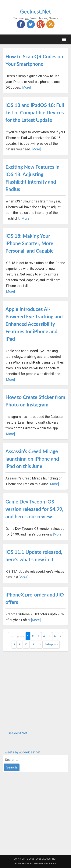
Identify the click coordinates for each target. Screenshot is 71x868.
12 (39, 644)
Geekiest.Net (35, 11)
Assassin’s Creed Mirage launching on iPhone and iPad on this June (32, 459)
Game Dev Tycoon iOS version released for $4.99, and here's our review (34, 509)
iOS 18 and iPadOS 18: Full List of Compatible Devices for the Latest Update (35, 112)
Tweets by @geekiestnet (22, 752)
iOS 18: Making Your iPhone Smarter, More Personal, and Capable (30, 243)
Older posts (51, 644)
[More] (26, 87)
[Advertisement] (35, 691)
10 (26, 644)
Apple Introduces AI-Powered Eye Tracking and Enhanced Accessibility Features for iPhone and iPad (34, 324)
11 (33, 644)
